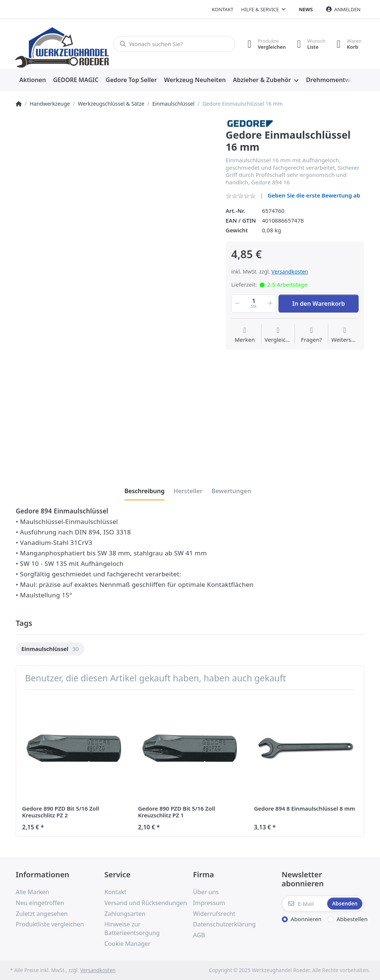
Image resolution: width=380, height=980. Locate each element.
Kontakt (223, 9)
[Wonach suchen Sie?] (174, 44)
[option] (50, 649)
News (306, 9)
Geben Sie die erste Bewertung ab (314, 195)
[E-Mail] (304, 904)
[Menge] (254, 304)
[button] (236, 304)
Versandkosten (290, 272)
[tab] (144, 491)
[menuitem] (33, 80)
